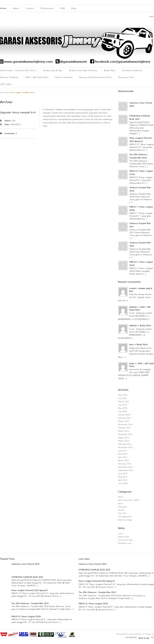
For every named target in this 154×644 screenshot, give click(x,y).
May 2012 (123, 477)
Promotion (123, 507)
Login (152, 16)
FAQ (63, 8)
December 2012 (125, 467)
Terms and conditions (133, 634)
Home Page (5, 92)
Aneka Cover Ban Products (83, 71)
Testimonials (47, 8)
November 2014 (125, 434)
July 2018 (122, 412)
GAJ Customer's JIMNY (129, 500)
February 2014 (125, 444)
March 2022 (124, 402)
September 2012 (126, 470)
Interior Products (64, 77)
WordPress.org (125, 543)
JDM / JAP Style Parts (37, 77)
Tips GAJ (122, 513)
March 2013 (124, 461)
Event (120, 497)
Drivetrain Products (132, 71)
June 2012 (123, 474)
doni (132, 345)
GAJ (14, 121)
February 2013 (125, 464)
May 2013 (123, 454)
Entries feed (123, 537)
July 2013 (122, 451)
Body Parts (110, 71)
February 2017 (125, 418)
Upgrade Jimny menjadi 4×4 (18, 113)
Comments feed (125, 540)
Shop (119, 634)
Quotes (121, 510)
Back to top (144, 638)
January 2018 (124, 415)
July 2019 (122, 405)
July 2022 (122, 398)
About (16, 8)
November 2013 (125, 448)
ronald (133, 288)
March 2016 (124, 421)
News (121, 504)
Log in (121, 534)
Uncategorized (125, 517)
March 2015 (124, 431)
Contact (30, 8)
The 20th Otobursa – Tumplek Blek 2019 (30, 604)
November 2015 (125, 425)
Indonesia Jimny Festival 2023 (25, 564)
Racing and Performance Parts (96, 77)
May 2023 (123, 395)
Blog (74, 8)
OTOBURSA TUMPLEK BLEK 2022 (27, 577)
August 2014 (124, 438)
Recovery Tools (126, 77)
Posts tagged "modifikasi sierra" (23, 92)
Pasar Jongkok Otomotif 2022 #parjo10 (29, 590)
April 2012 (123, 480)
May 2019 (123, 408)
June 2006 (123, 483)
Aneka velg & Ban (53, 71)
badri (132, 364)
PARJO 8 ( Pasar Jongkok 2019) (26, 617)
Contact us (149, 634)
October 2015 (124, 428)
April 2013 (123, 457)
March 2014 (124, 441)
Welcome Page (125, 520)
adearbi (133, 307)
